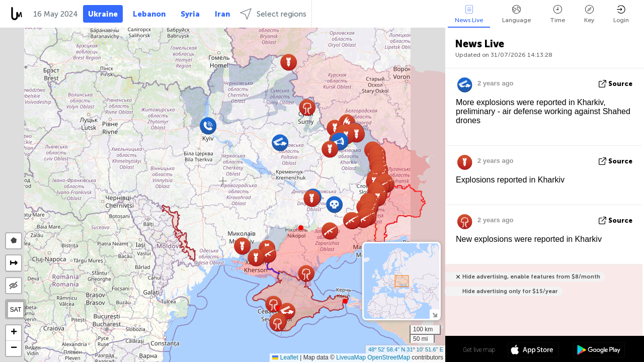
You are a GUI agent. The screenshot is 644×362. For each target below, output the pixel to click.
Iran (222, 14)
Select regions (273, 14)
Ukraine (103, 14)
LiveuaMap (351, 357)
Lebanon (149, 14)
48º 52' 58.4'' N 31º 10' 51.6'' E (406, 349)
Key (589, 14)
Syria (190, 14)
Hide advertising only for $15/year (510, 291)
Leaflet (285, 357)
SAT (16, 310)
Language (516, 14)
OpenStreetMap (389, 357)
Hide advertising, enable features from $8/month (531, 277)
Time (557, 14)
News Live (469, 14)
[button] (301, 228)
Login (621, 14)
